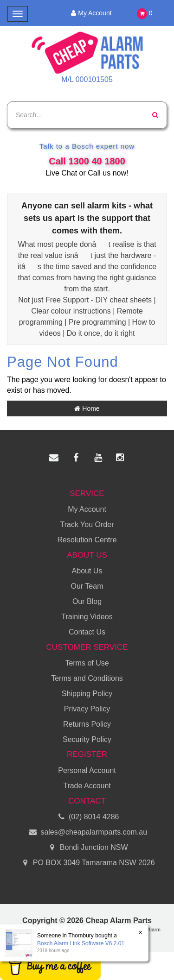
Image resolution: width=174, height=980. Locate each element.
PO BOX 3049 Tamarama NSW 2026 (87, 863)
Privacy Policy (87, 709)
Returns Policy (87, 724)
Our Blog (87, 601)
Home (87, 408)
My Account (90, 13)
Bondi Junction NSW (87, 848)
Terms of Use (87, 663)
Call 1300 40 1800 (87, 161)
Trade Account (87, 786)
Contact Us (87, 632)
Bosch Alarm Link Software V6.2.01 (80, 943)
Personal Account (87, 770)
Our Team (87, 586)
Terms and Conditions (87, 678)
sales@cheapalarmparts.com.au (87, 832)
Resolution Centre (87, 540)
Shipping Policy (87, 694)
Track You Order (87, 525)
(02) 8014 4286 (87, 817)
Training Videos (87, 617)
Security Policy (87, 739)
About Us (87, 571)
